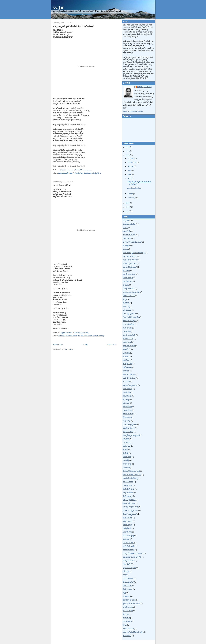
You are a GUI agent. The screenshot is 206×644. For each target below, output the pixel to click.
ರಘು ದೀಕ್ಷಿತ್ (127, 564)
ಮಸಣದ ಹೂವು (129, 550)
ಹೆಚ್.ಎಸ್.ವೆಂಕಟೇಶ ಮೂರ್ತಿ (133, 632)
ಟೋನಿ (125, 450)
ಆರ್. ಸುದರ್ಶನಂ (129, 374)
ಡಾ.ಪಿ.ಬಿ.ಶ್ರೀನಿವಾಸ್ (130, 267)
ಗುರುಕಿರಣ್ (127, 421)
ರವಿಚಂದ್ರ (126, 571)
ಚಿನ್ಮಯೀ (126, 439)
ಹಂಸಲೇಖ (126, 349)
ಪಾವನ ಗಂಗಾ (88, 336)
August (131, 166)
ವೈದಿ (124, 593)
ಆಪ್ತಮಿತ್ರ (126, 371)
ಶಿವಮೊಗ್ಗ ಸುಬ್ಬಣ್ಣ (129, 600)
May (130, 174)
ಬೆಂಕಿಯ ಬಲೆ (127, 342)
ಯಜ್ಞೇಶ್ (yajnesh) (144, 87)
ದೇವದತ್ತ (126, 460)
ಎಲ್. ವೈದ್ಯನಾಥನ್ (129, 314)
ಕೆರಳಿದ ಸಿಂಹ (127, 417)
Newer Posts (58, 344)
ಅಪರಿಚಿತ (126, 360)
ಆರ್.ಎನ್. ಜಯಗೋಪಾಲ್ (132, 242)
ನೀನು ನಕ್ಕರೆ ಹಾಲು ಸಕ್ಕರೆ (131, 471)
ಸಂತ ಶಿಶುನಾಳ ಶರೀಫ (130, 260)
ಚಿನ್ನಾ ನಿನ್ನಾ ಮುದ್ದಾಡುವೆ (131, 435)
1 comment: (85, 332)
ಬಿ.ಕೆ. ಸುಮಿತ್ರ (128, 518)
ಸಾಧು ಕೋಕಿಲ (128, 611)
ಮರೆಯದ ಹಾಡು (129, 546)
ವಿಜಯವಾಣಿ (127, 586)
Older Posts (112, 344)
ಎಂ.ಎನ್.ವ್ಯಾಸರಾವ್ (130, 385)
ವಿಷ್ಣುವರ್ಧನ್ (97, 173)
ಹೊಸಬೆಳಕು (127, 636)
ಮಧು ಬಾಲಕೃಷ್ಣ (128, 535)
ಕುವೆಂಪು (126, 285)
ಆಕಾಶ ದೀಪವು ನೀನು (62, 185)
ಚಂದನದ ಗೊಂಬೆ (129, 428)
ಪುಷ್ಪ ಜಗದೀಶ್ (128, 492)
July (130, 170)
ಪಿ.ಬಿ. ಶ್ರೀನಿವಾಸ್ (129, 489)
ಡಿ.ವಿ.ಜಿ (125, 453)
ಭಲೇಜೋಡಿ (127, 528)
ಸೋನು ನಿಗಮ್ (128, 629)
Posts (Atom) (69, 349)
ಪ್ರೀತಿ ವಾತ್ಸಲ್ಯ (127, 496)
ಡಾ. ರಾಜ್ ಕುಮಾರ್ (130, 256)
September (132, 162)
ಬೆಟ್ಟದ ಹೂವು (128, 521)
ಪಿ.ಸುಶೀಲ (126, 271)
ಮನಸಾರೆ (126, 539)
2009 (128, 203)
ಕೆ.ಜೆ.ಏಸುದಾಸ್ (128, 414)
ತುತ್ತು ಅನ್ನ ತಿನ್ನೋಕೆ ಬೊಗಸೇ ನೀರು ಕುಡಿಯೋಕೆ (73, 26)
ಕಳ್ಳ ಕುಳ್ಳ (126, 399)
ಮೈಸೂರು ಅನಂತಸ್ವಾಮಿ (131, 292)
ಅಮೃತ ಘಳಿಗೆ (128, 364)
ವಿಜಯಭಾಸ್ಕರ (88, 173)
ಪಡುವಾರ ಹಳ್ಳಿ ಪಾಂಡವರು (132, 475)
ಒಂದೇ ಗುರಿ (127, 392)
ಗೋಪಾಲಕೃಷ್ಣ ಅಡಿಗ (130, 424)
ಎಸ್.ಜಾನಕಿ (62, 336)
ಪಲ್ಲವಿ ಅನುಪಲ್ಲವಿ (129, 335)
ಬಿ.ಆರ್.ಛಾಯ (128, 339)
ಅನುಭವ (126, 356)
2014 (128, 147)
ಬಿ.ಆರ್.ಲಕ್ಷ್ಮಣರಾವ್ (130, 514)
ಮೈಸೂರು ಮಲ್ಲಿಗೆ (129, 346)
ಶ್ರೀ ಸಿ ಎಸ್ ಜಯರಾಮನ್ (132, 603)
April (130, 178)
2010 (128, 155)
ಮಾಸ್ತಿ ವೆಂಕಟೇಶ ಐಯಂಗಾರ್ (133, 553)
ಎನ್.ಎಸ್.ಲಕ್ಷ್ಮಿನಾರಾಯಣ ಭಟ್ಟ (134, 253)
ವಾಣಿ (125, 575)
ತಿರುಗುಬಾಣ (127, 457)
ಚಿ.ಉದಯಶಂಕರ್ (64, 173)
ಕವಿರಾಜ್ (126, 403)
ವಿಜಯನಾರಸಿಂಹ (129, 296)
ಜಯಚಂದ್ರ (127, 442)
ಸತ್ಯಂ (125, 299)
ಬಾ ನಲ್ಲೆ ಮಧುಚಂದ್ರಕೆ (130, 507)
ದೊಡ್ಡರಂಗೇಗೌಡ (129, 288)
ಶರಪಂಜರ (126, 596)
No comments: (87, 170)
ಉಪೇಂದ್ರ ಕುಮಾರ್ (130, 263)
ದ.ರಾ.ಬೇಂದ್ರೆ (127, 328)
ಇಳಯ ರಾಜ (127, 310)
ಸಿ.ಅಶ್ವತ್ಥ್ (126, 303)
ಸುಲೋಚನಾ (127, 621)
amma (125, 249)
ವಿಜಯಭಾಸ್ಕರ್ (128, 582)
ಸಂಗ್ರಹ (58, 8)
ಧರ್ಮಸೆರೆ (126, 467)
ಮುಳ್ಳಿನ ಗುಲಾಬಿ (129, 561)
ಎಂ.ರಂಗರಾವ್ (128, 281)
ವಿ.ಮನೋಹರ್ (128, 578)
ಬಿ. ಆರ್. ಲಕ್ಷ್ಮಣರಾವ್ (130, 510)
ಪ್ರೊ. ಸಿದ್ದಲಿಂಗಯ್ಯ (129, 500)
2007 (128, 211)
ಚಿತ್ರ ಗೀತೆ (73, 173)
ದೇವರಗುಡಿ (127, 331)
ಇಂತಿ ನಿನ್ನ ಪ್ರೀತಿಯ (129, 378)
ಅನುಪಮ (126, 353)
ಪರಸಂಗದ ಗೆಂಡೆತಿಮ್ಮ (130, 478)
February (132, 198)
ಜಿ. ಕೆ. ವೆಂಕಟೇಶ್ (129, 324)
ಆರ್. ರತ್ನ (126, 306)
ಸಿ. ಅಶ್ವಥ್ (126, 246)
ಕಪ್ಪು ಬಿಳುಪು (127, 396)
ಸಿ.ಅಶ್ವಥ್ (126, 614)
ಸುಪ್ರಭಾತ (126, 618)
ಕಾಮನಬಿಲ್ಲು (127, 410)
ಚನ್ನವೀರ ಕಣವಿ (128, 432)
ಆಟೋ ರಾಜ (127, 367)
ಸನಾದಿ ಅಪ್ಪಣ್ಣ (128, 607)
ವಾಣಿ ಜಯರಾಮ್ (129, 274)
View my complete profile (133, 111)
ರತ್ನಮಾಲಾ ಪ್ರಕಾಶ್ (129, 568)
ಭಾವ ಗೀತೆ (126, 231)
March (130, 194)
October (131, 158)
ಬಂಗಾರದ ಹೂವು (129, 503)
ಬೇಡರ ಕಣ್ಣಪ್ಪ (128, 525)
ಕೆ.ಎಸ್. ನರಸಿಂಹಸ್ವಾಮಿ (131, 317)
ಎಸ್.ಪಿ (125, 228)
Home (85, 344)
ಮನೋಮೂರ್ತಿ (128, 543)
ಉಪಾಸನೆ (126, 382)
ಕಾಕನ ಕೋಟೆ (127, 407)
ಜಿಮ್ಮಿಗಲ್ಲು (80, 173)
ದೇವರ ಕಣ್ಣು (127, 464)
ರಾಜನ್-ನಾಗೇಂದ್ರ (99, 336)
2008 (128, 207)
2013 (128, 151)
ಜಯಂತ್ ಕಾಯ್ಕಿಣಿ (129, 321)
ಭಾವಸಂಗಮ (127, 532)
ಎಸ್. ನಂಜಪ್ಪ (128, 389)
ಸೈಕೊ (125, 625)
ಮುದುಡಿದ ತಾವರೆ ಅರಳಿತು (132, 557)
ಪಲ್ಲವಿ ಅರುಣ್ (128, 482)
